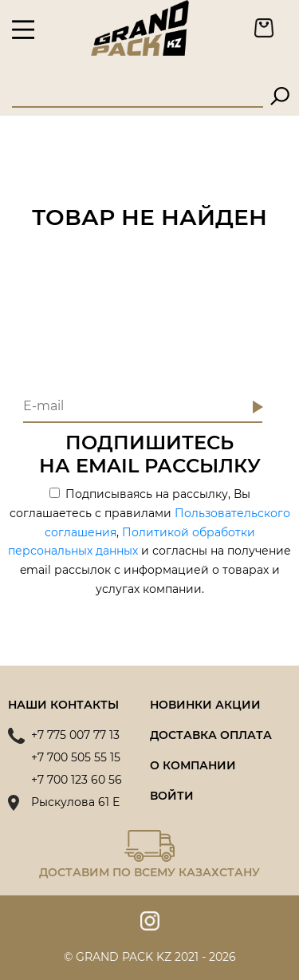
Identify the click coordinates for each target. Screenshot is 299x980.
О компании (193, 765)
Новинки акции (205, 705)
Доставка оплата (211, 735)
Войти (172, 796)
